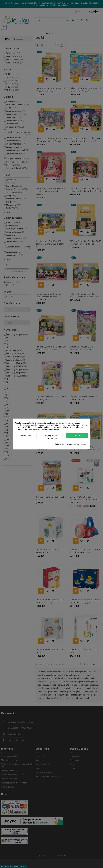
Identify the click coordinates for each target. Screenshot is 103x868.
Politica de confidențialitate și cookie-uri (72, 444)
